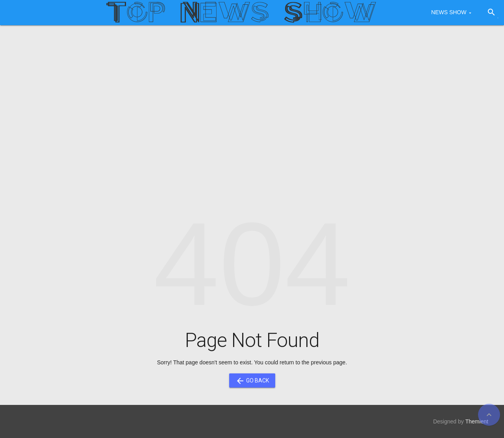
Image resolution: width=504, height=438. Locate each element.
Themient (477, 421)
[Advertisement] (252, 92)
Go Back (252, 380)
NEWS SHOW (449, 12)
